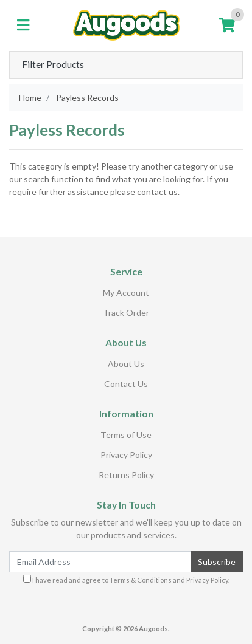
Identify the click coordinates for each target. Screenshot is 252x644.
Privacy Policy (126, 455)
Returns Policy (126, 475)
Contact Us (126, 384)
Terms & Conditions (141, 580)
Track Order (126, 313)
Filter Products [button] (53, 64)
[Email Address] (100, 562)
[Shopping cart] (227, 26)
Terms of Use (126, 435)
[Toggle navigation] (23, 26)
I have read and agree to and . (126, 579)
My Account (126, 293)
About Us (126, 364)
